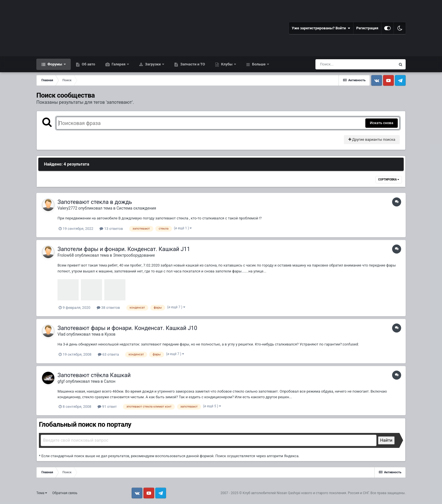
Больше (259, 64)
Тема (42, 493)
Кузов (110, 334)
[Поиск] (345, 64)
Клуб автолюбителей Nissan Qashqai (271, 493)
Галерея (119, 64)
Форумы (55, 64)
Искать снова (382, 123)
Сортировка (389, 180)
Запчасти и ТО (192, 64)
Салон (110, 381)
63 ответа (108, 354)
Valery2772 (67, 208)
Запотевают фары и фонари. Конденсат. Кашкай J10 (127, 328)
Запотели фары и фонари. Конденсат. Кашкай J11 (124, 249)
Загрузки (153, 64)
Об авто (88, 64)
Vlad (61, 334)
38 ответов (108, 308)
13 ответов (111, 229)
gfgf (61, 381)
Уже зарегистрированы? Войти (321, 28)
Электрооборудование (134, 255)
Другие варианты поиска (372, 139)
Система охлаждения (136, 208)
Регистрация (367, 28)
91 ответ (107, 407)
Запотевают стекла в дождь (95, 202)
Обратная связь (65, 493)
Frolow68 (66, 255)
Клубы (227, 64)
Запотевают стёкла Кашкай (94, 375)
